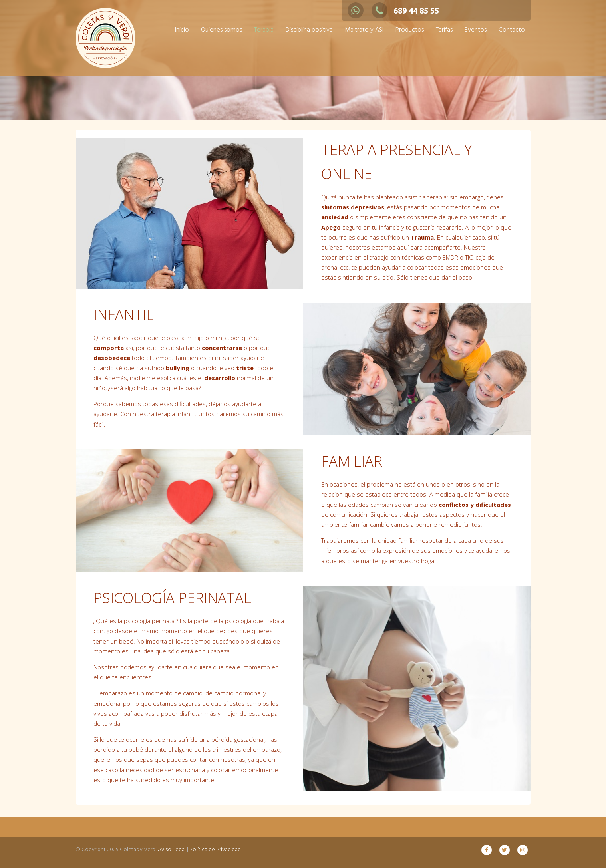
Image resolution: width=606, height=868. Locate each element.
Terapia (264, 30)
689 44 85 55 (405, 11)
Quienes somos (222, 30)
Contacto (512, 30)
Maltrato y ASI (364, 30)
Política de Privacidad (215, 850)
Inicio (182, 30)
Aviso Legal (172, 850)
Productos (410, 30)
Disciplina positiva (309, 30)
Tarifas (444, 30)
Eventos (476, 30)
